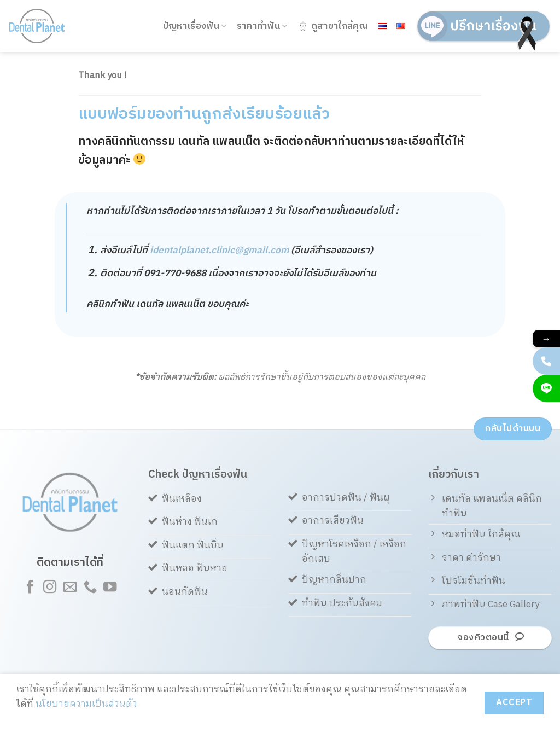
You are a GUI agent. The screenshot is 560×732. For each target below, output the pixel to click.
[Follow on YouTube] (110, 588)
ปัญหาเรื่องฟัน (195, 26)
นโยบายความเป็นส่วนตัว (86, 704)
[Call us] (90, 588)
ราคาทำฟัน (262, 26)
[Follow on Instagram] (50, 588)
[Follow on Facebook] (30, 588)
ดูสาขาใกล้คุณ (333, 26)
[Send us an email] (70, 588)
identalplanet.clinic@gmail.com (219, 251)
